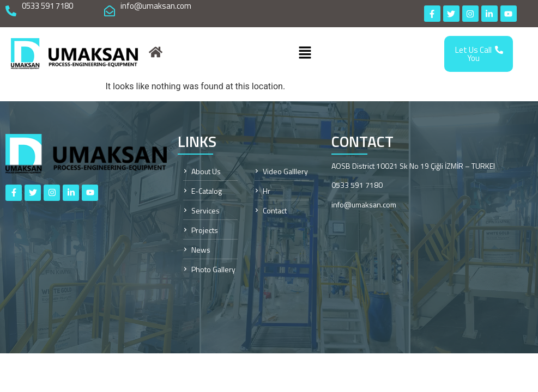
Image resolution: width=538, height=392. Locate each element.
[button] (305, 54)
